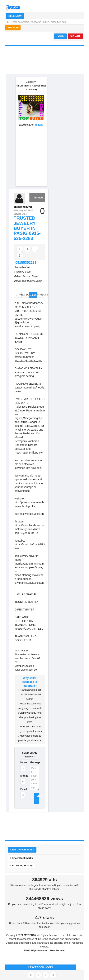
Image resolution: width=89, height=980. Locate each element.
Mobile (23, 776)
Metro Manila (22, 267)
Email (23, 789)
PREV (19, 295)
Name (23, 762)
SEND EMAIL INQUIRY (30, 755)
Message (34, 762)
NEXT (42, 295)
